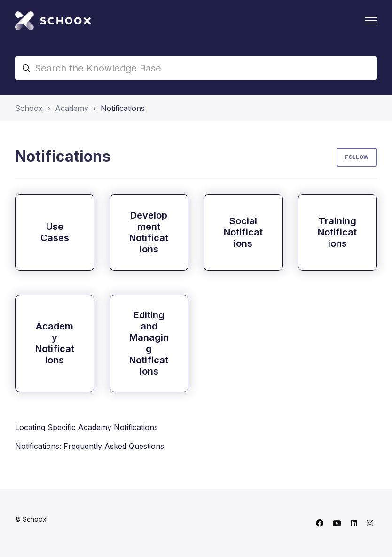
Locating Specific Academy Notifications (86, 427)
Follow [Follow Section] (357, 157)
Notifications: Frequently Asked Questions (90, 446)
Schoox (29, 108)
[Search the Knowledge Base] (196, 68)
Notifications (123, 108)
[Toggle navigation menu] (371, 21)
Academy (72, 108)
